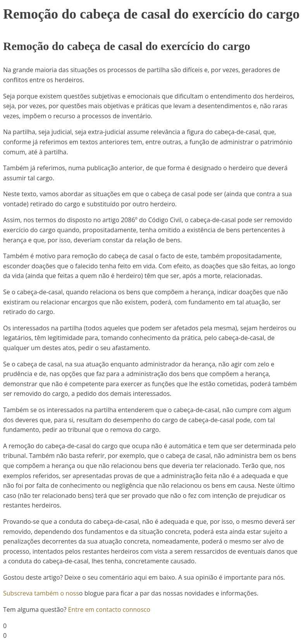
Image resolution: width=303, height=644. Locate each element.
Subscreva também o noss (41, 593)
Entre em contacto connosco (109, 609)
